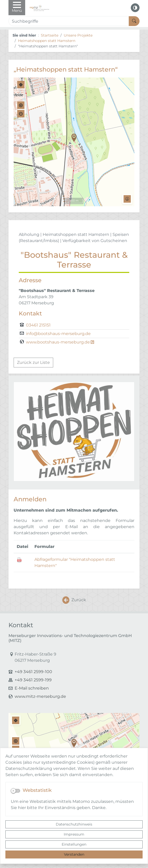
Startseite (50, 35)
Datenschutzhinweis (74, 824)
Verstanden (74, 854)
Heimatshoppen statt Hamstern (47, 41)
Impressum (74, 834)
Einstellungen (74, 844)
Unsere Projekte (78, 35)
